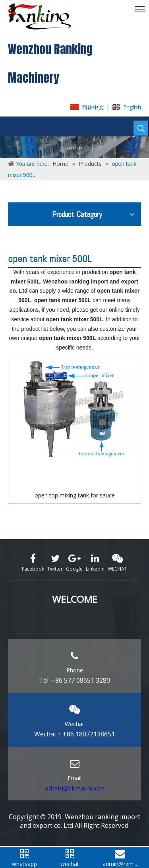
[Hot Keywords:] (141, 128)
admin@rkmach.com (75, 788)
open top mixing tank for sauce (75, 495)
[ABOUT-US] (74, 147)
